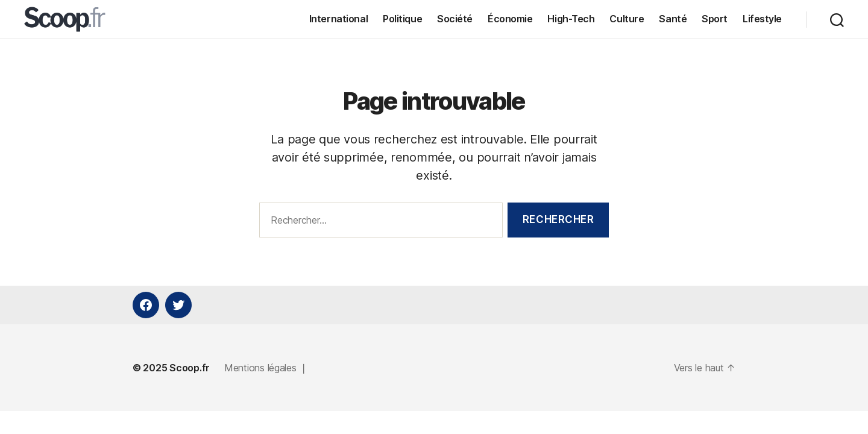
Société (455, 21)
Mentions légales (260, 371)
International (338, 21)
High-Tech (571, 21)
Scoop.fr (190, 371)
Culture (627, 21)
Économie (510, 21)
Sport (715, 21)
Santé (673, 21)
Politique (402, 21)
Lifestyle (762, 21)
